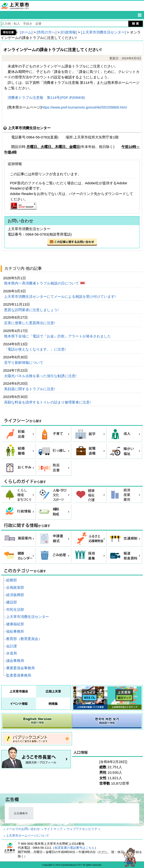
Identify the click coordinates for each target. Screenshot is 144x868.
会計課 (12, 646)
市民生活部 (15, 609)
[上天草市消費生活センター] (103, 32)
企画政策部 (15, 587)
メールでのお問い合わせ (23, 829)
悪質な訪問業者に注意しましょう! (32, 310)
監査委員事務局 (19, 675)
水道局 (12, 653)
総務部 (12, 580)
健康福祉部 (15, 624)
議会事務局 (15, 661)
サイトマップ (53, 829)
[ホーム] (26, 32)
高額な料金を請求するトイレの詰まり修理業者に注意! (48, 402)
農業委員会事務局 (20, 668)
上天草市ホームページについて (28, 836)
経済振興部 (15, 595)
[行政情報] (69, 32)
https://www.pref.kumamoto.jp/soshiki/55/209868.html (84, 107)
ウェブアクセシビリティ (84, 829)
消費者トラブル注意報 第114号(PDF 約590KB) (46, 97)
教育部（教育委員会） (24, 639)
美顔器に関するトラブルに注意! (30, 389)
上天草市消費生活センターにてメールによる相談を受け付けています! (60, 296)
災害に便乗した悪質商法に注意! (30, 323)
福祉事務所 (15, 631)
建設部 (12, 602)
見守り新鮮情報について (24, 363)
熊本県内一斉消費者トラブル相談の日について (42, 283)
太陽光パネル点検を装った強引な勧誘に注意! (41, 376)
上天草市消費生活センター (28, 617)
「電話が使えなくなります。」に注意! (35, 349)
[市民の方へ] (46, 32)
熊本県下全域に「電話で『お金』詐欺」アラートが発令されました (58, 336)
